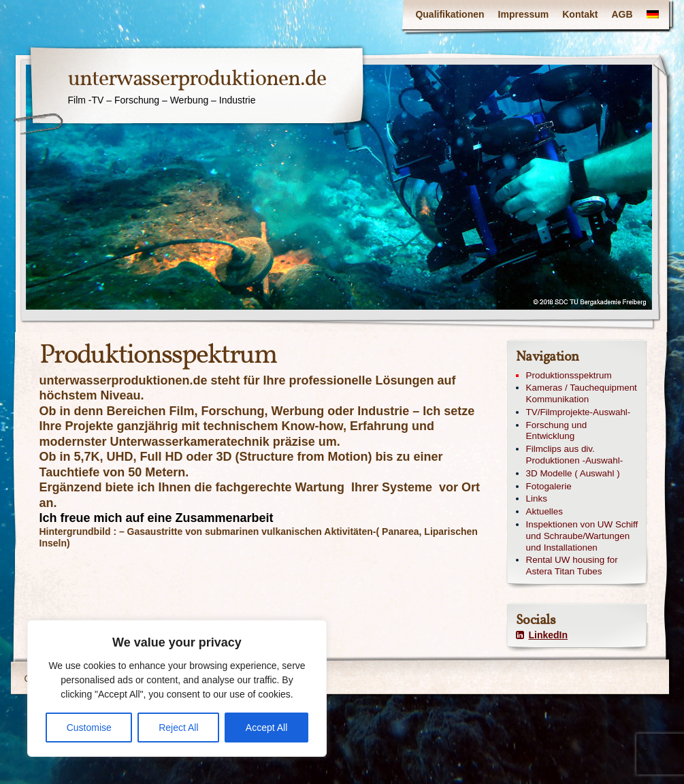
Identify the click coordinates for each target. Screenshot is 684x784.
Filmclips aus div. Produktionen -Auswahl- (575, 455)
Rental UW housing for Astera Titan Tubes (572, 566)
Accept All (266, 728)
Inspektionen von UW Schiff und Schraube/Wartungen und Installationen (582, 536)
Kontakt (580, 14)
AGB (622, 14)
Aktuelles (545, 511)
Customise (89, 728)
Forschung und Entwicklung (557, 431)
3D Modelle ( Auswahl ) (573, 473)
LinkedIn (542, 635)
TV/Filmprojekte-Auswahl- (579, 412)
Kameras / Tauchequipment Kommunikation (582, 393)
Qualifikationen (450, 14)
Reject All (178, 728)
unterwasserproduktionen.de (197, 80)
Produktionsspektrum (569, 375)
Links (537, 499)
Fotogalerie (549, 486)
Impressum (524, 14)
